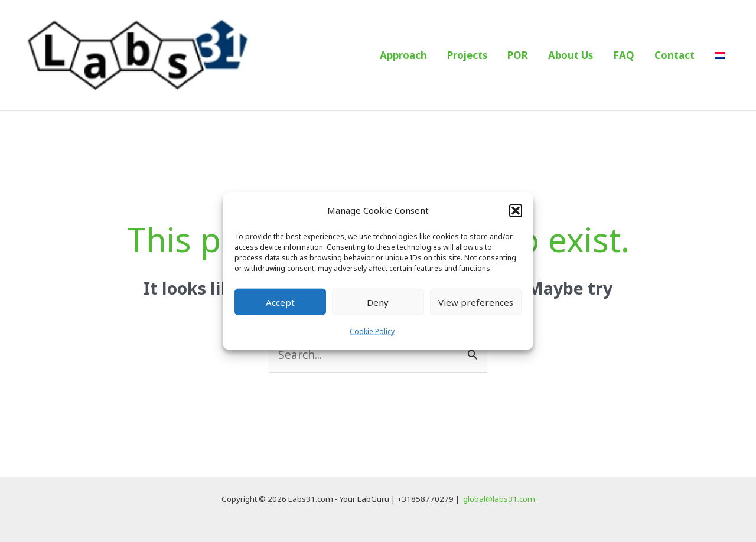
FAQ (624, 55)
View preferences (476, 302)
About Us (571, 55)
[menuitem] (720, 55)
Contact (674, 55)
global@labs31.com (499, 499)
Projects (467, 55)
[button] (516, 210)
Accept (280, 302)
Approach (403, 55)
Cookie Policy (372, 332)
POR (518, 55)
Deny (378, 302)
